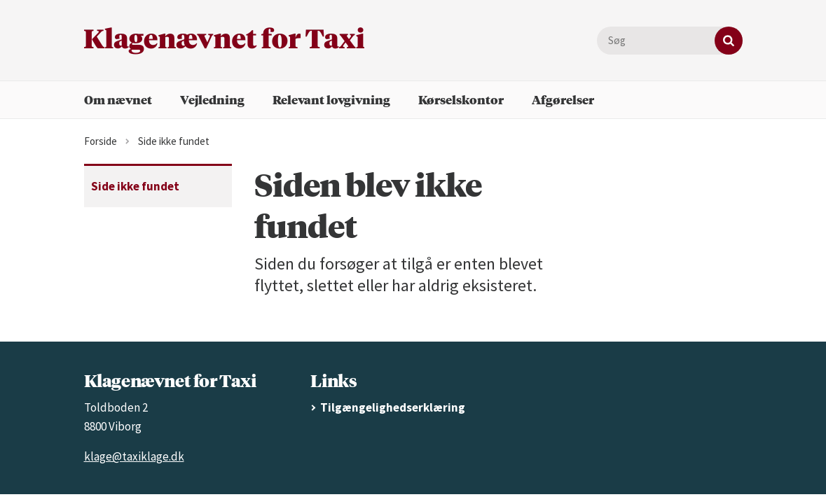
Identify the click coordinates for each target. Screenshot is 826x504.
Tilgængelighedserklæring (393, 407)
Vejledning (212, 99)
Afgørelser (563, 99)
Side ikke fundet (135, 186)
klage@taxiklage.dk (134, 456)
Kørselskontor (461, 99)
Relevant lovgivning (331, 99)
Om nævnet (118, 99)
